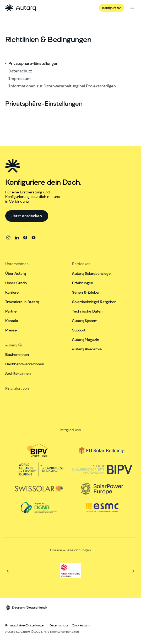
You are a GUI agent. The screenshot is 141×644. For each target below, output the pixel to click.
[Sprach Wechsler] (26, 611)
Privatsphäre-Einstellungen (33, 64)
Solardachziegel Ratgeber (94, 302)
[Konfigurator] (112, 8)
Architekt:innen (18, 374)
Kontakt (12, 321)
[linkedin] (17, 237)
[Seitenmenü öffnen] (132, 8)
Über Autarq (16, 274)
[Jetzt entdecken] (27, 216)
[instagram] (8, 237)
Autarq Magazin (86, 340)
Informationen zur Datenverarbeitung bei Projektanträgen (62, 86)
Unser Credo (16, 283)
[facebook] (25, 237)
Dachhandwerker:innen (25, 364)
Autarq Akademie (87, 349)
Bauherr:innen (17, 355)
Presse (11, 330)
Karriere (12, 293)
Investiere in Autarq (22, 302)
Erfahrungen (83, 283)
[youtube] (34, 237)
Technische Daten (87, 312)
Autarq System (85, 321)
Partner (12, 312)
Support (79, 330)
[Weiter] (133, 575)
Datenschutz (20, 71)
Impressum (20, 79)
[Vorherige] (8, 575)
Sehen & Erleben (86, 293)
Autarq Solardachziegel (92, 274)
